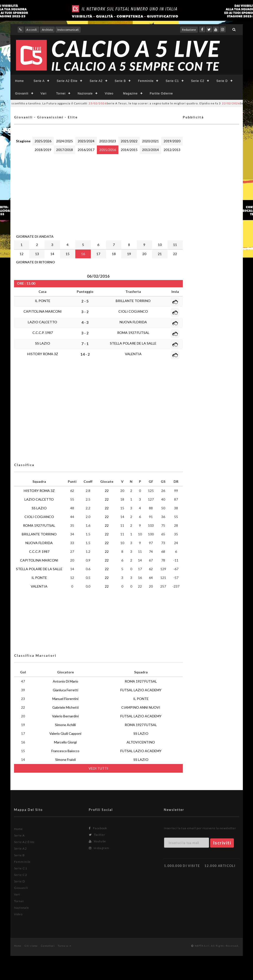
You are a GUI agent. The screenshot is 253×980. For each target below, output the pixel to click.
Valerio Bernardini (65, 716)
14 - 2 (85, 354)
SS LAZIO (43, 343)
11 (175, 245)
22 (175, 254)
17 (98, 254)
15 (68, 254)
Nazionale (85, 94)
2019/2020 (172, 141)
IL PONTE (43, 301)
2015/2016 (108, 150)
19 (129, 254)
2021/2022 (129, 141)
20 (144, 254)
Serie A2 (96, 81)
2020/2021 (150, 141)
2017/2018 (65, 150)
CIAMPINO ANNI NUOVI (141, 707)
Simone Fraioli (65, 760)
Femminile (146, 81)
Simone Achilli (65, 725)
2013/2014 (150, 150)
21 (160, 254)
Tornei (61, 94)
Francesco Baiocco (65, 751)
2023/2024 (86, 141)
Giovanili (22, 94)
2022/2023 (108, 141)
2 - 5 (85, 301)
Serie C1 (172, 81)
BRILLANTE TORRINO (133, 301)
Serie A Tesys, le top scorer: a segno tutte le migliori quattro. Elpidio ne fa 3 (161, 103)
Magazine (130, 94)
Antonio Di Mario (65, 681)
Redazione (189, 30)
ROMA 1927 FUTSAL (133, 333)
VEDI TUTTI (98, 768)
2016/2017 (86, 150)
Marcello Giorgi (65, 742)
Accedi (32, 30)
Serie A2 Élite (67, 81)
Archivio (47, 30)
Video (109, 94)
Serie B (120, 81)
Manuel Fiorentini (65, 699)
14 (52, 254)
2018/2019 (43, 150)
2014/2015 (129, 150)
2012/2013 (172, 150)
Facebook (98, 828)
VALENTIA (133, 354)
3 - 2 (85, 312)
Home (20, 81)
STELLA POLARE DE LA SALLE (133, 343)
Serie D (222, 81)
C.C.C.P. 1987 (43, 333)
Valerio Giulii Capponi (65, 733)
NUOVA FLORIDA (133, 322)
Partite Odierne (161, 94)
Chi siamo (31, 946)
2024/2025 (65, 141)
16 (83, 254)
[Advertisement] (99, 193)
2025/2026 (43, 141)
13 (37, 254)
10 (160, 245)
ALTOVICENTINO (141, 742)
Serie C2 (198, 81)
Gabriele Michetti (65, 707)
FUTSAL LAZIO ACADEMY (141, 690)
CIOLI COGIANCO (133, 311)
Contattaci (48, 946)
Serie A (39, 81)
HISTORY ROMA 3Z (43, 354)
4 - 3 (85, 322)
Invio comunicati (68, 30)
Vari (44, 94)
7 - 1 (85, 344)
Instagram (99, 848)
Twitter (97, 835)
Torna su (65, 946)
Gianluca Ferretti (65, 690)
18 (114, 254)
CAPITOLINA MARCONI (43, 311)
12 (22, 254)
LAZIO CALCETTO (42, 322)
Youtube (97, 841)
